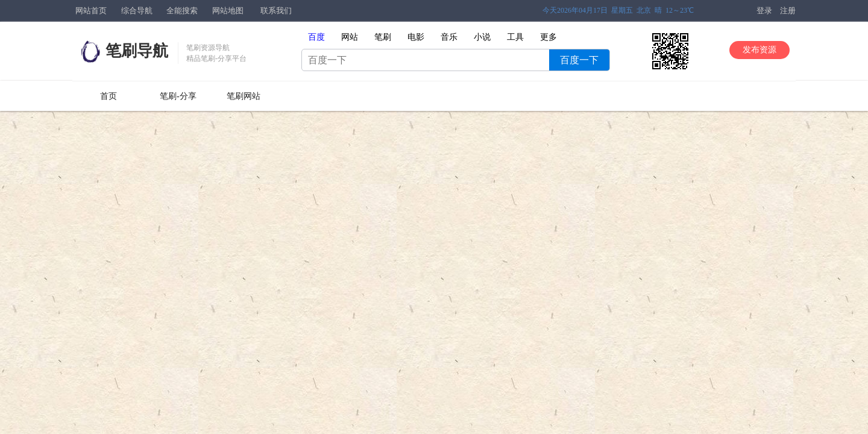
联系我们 (276, 11)
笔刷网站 (244, 96)
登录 (764, 11)
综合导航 (137, 11)
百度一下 (579, 60)
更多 (549, 37)
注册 (788, 11)
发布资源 (759, 50)
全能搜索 (182, 11)
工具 (515, 37)
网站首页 (91, 11)
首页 (108, 96)
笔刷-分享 (178, 96)
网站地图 (228, 11)
